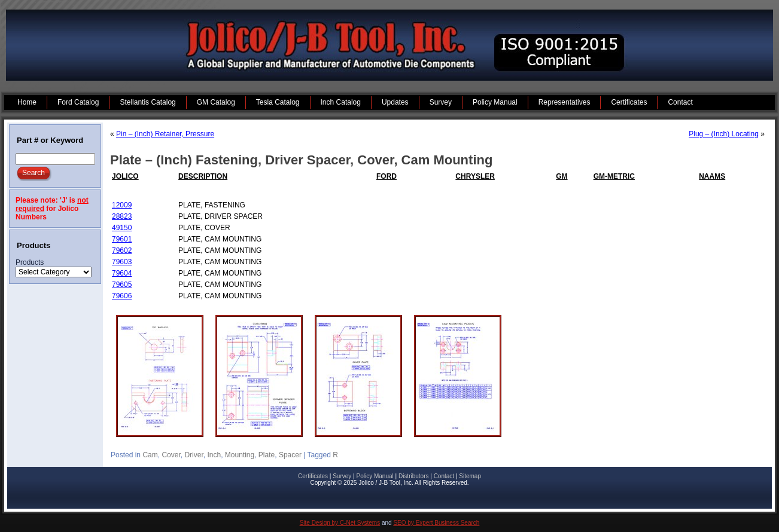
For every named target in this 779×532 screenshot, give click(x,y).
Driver (194, 455)
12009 (122, 205)
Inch (214, 455)
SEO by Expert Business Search (436, 523)
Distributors (414, 476)
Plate (267, 455)
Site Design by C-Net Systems (340, 523)
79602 (122, 250)
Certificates (313, 476)
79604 (122, 273)
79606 (122, 296)
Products (30, 262)
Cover (171, 455)
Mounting (240, 455)
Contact (444, 476)
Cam (150, 455)
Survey (342, 476)
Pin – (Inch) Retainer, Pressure (165, 134)
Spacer (290, 455)
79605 (122, 285)
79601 (122, 239)
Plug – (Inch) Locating (724, 134)
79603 (122, 262)
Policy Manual (375, 476)
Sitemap (470, 476)
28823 (122, 216)
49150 (122, 228)
